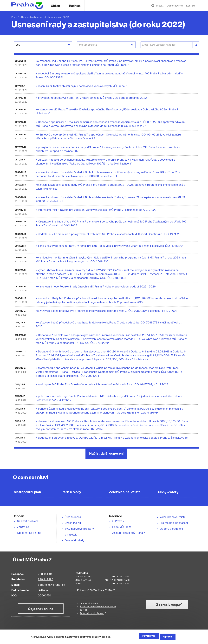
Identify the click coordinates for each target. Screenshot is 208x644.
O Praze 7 (118, 521)
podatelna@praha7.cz (51, 585)
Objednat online (41, 609)
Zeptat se (23, 527)
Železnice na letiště (125, 492)
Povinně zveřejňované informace (98, 606)
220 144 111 (45, 574)
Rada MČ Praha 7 (123, 527)
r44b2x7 (43, 590)
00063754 (45, 595)
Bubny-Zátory (167, 492)
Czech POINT (73, 523)
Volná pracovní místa (173, 517)
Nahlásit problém (28, 521)
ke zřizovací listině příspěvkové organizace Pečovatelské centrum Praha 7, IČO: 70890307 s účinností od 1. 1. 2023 (107, 311)
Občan (55, 6)
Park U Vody (71, 492)
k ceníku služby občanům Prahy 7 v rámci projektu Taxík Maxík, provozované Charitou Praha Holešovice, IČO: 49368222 (110, 246)
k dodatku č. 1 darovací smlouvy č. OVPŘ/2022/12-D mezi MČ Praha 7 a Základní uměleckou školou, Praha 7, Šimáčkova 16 (112, 438)
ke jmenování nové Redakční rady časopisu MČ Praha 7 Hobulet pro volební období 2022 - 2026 (96, 286)
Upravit (167, 637)
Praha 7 (15, 17)
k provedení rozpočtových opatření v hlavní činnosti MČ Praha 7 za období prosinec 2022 (91, 98)
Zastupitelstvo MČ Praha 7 (129, 533)
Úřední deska (73, 517)
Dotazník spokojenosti (92, 613)
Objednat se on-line (29, 533)
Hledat (157, 6)
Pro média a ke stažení (174, 523)
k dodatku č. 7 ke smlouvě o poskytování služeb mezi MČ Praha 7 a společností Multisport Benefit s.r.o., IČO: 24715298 (109, 234)
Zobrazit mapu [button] (168, 605)
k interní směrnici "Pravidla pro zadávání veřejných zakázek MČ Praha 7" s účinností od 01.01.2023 (96, 210)
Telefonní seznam (90, 603)
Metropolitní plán (27, 492)
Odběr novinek (175, 6)
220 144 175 (45, 579)
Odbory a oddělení (171, 529)
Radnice (75, 6)
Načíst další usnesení (106, 453)
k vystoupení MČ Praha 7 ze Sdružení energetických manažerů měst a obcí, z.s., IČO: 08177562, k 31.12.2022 (102, 384)
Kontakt (191, 6)
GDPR (83, 610)
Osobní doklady (74, 540)
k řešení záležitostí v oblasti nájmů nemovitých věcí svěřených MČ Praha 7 (81, 86)
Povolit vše (143, 637)
